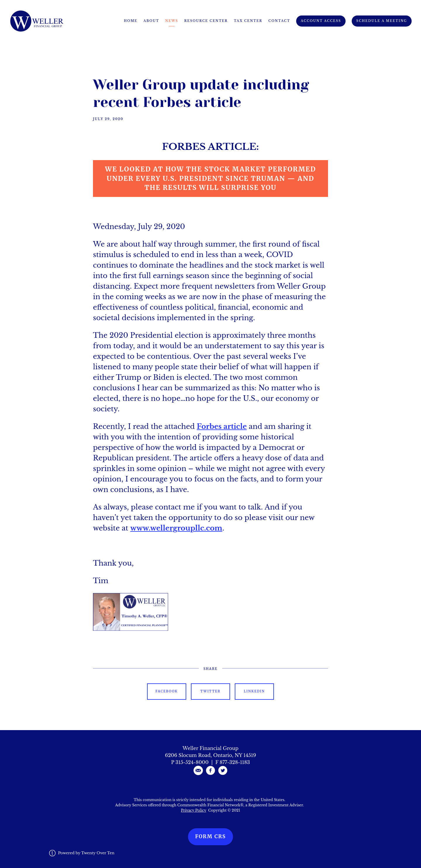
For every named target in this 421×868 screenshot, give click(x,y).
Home (131, 21)
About (151, 21)
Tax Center (248, 21)
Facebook (167, 691)
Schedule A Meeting (382, 21)
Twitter (211, 691)
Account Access (321, 21)
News (172, 21)
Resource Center (206, 21)
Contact (279, 21)
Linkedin (254, 691)
